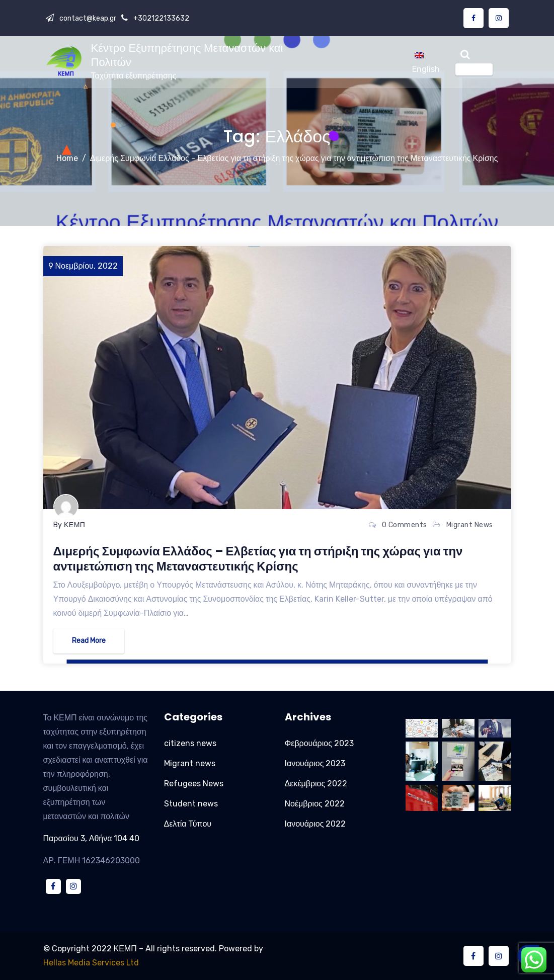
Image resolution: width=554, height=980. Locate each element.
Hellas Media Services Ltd (91, 963)
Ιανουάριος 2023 (315, 763)
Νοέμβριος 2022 (315, 804)
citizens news (190, 743)
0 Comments (405, 525)
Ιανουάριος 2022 (315, 824)
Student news (191, 804)
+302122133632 (161, 18)
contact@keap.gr (87, 18)
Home (67, 158)
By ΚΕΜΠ (69, 525)
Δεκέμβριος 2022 (316, 784)
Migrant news (470, 525)
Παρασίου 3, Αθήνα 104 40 (92, 838)
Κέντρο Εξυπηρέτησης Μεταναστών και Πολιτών (187, 55)
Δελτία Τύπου (188, 824)
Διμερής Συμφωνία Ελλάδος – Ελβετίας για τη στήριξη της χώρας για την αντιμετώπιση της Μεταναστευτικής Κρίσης (294, 158)
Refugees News (194, 784)
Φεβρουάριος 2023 (319, 743)
